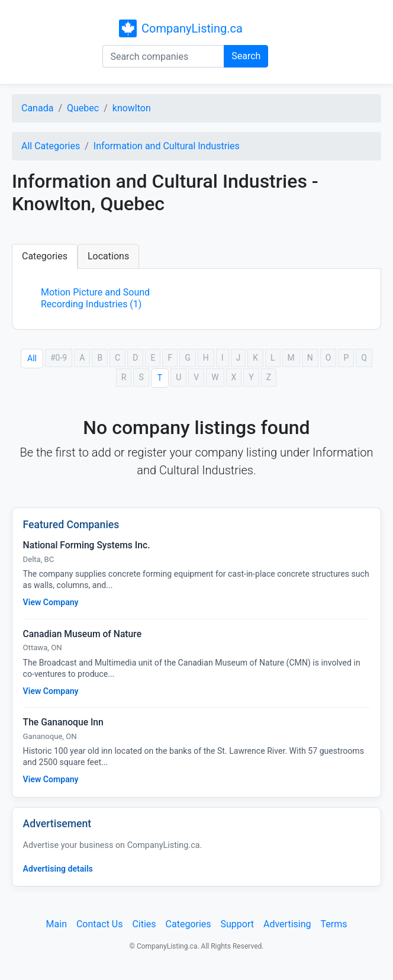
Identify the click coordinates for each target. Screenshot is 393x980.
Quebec (83, 108)
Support (237, 924)
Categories (45, 256)
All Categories (51, 146)
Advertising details (58, 869)
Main (57, 924)
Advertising (287, 924)
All (32, 358)
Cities (144, 924)
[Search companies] (163, 56)
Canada (37, 108)
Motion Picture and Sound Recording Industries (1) (95, 298)
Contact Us (100, 924)
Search (246, 56)
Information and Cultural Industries (167, 146)
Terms (334, 924)
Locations (108, 256)
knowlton (132, 108)
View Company (51, 602)
